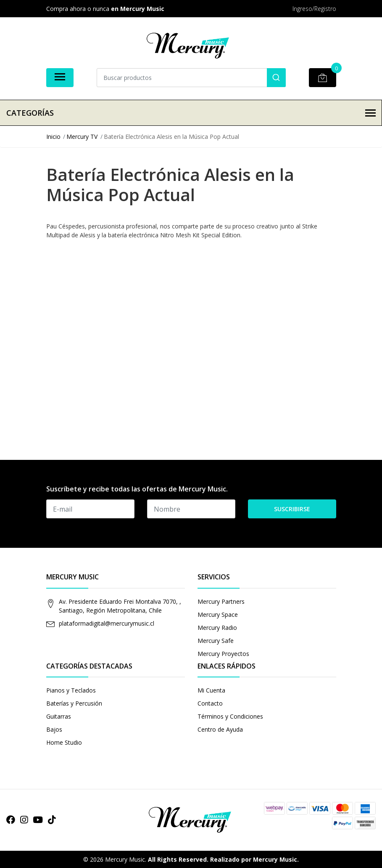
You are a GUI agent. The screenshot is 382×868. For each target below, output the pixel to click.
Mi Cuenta (211, 690)
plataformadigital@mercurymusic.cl (107, 623)
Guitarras (59, 716)
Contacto (210, 703)
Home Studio (64, 742)
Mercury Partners (221, 601)
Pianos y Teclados (71, 690)
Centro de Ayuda (220, 729)
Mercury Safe (216, 641)
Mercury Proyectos (223, 654)
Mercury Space (218, 615)
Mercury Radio (217, 628)
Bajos (54, 729)
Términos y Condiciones (230, 716)
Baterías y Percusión (74, 703)
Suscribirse (292, 509)
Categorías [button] (191, 113)
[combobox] (191, 78)
